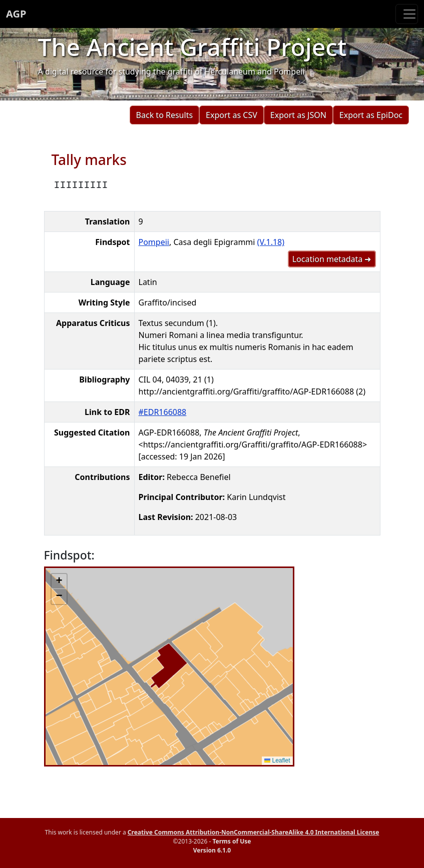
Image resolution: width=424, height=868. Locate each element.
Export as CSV (232, 115)
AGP (16, 14)
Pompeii (154, 242)
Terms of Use (232, 841)
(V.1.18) (271, 242)
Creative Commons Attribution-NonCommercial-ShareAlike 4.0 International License (254, 832)
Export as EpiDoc (371, 115)
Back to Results (164, 115)
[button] (59, 581)
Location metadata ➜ (332, 259)
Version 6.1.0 (212, 850)
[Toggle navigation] (407, 14)
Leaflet (277, 760)
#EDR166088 (163, 412)
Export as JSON (298, 115)
